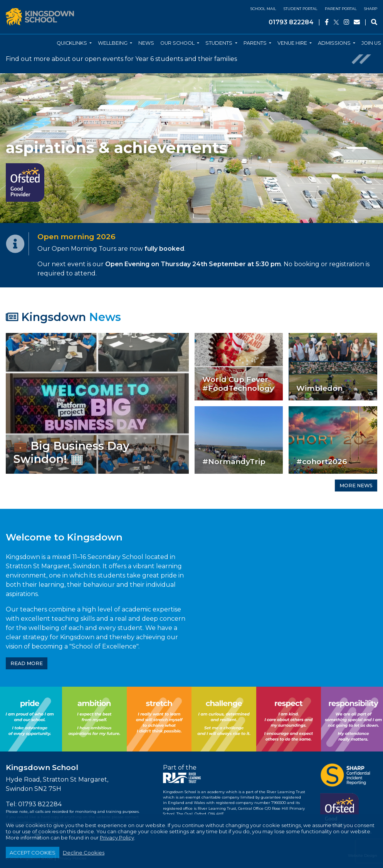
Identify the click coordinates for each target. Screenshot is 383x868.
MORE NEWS (356, 486)
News (146, 43)
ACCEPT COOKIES (33, 853)
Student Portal (301, 9)
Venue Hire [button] (293, 43)
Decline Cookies (84, 853)
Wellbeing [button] (113, 43)
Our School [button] (178, 43)
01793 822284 (291, 22)
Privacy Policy (117, 838)
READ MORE (27, 663)
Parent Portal (341, 9)
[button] (29, 148)
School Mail (263, 9)
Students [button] (219, 43)
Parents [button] (256, 43)
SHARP (371, 9)
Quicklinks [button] (72, 43)
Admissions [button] (335, 43)
